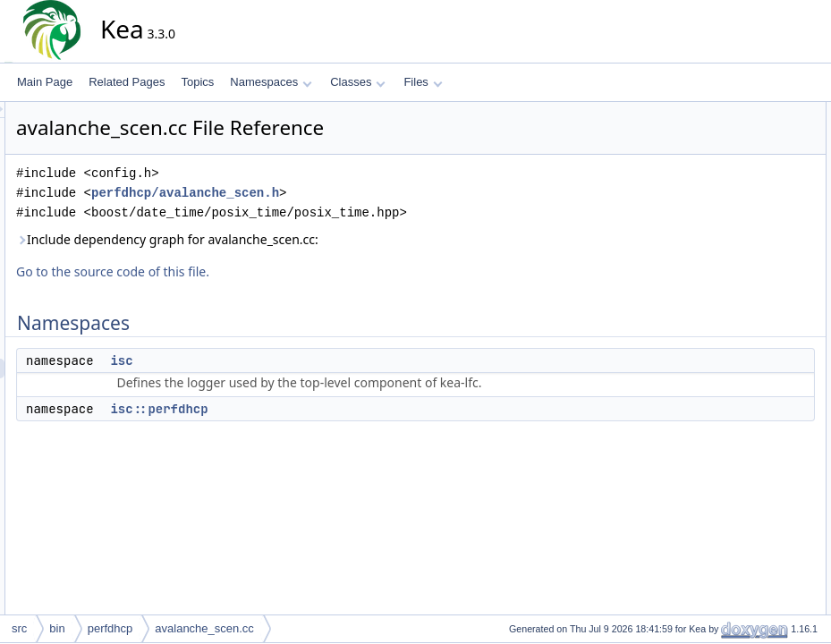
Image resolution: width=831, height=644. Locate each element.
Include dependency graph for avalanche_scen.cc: (328, 239)
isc (282, 360)
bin (57, 628)
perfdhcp (110, 628)
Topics (197, 82)
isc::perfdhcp (320, 409)
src (19, 628)
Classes (358, 82)
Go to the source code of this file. (274, 271)
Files (423, 82)
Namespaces (271, 82)
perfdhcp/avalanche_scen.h (346, 193)
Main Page (45, 82)
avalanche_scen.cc (204, 628)
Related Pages (127, 82)
